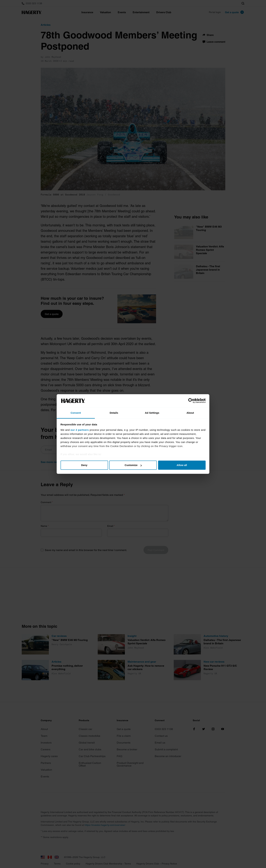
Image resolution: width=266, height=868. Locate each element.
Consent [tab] (76, 413)
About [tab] (190, 413)
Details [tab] (114, 413)
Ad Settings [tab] (152, 413)
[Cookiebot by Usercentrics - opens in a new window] (191, 401)
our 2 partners (80, 430)
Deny (84, 465)
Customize (133, 465)
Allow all (182, 465)
